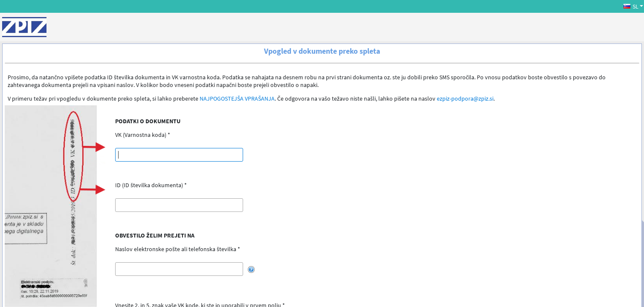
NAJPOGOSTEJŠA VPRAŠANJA (237, 98)
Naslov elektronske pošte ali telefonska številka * (178, 249)
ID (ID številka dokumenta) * (151, 185)
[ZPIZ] (24, 27)
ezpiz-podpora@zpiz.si (465, 98)
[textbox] (179, 155)
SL (631, 6)
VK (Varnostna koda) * (143, 135)
